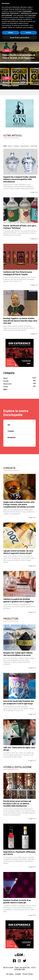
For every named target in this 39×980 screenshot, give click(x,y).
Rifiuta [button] (11, 33)
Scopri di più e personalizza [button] (19, 38)
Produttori (11, 619)
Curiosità (9, 468)
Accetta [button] (28, 33)
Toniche (11, 431)
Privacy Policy (28, 974)
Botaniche (12, 437)
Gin (9, 425)
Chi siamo (10, 974)
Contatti (18, 974)
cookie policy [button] (32, 15)
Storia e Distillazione (18, 767)
